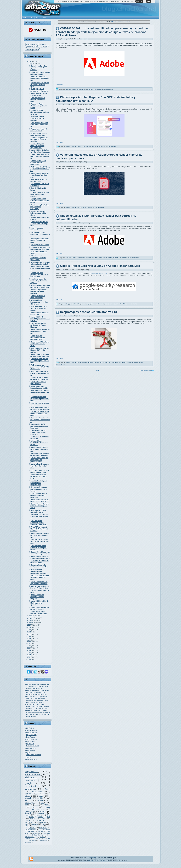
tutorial (28, 796)
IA (84, 146)
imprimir (91, 362)
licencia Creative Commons (97, 860)
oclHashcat (28, 842)
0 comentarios (109, 89)
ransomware (38, 792)
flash (44, 824)
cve (42, 794)
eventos (35, 824)
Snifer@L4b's (31, 748)
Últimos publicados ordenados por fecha (36, 49)
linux (41, 796)
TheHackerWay (32, 739)
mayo (31, 64)
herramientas (30, 811)
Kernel (40, 817)
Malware (31, 777)
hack (49, 817)
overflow (98, 304)
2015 (29, 648)
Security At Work (32, 730)
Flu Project (30, 728)
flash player (103, 258)
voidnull (29, 757)
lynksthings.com (32, 759)
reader (82, 208)
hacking (28, 800)
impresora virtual (82, 362)
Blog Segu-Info (31, 735)
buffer (83, 304)
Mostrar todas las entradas (121, 22)
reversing (28, 839)
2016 (29, 646)
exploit (41, 800)
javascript (41, 820)
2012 (29, 655)
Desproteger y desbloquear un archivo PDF (89, 312)
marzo (32, 618)
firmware (38, 815)
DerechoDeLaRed (32, 746)
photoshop (103, 146)
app (35, 807)
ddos (37, 805)
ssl (49, 826)
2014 (29, 650)
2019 (29, 639)
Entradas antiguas (146, 370)
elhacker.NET (93, 857)
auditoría (36, 833)
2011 (29, 657)
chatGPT (80, 146)
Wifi (27, 805)
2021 (29, 634)
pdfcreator (123, 362)
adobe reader (81, 258)
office (48, 815)
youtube (43, 811)
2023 (29, 630)
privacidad (32, 786)
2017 (29, 643)
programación (39, 809)
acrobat (68, 89)
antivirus (33, 819)
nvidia (41, 798)
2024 (29, 627)
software (47, 789)
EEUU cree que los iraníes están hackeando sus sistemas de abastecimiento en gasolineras (37, 692)
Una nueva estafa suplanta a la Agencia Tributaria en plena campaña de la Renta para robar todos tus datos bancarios (37, 699)
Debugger (32, 831)
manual (28, 798)
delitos (43, 837)
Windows (30, 789)
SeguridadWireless (31, 830)
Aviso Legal (102, 859)
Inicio (97, 370)
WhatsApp (29, 803)
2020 (29, 637)
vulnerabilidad (33, 774)
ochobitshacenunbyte (34, 755)
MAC (27, 826)
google (30, 783)
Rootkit (41, 831)
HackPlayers (31, 737)
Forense (32, 828)
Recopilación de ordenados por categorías (37, 45)
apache (28, 820)
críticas (89, 258)
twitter (48, 805)
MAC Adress (32, 840)
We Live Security (32, 733)
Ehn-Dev (47, 839)
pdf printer (115, 362)
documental (47, 830)
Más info (139, 1)
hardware (31, 780)
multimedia (42, 822)
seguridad (31, 771)
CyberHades (31, 742)
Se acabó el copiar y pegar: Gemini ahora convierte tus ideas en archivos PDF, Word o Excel (38, 706)
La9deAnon (30, 744)
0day (68, 304)
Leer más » (59, 85)
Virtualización (29, 837)
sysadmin (42, 813)
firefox (27, 815)
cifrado (47, 807)
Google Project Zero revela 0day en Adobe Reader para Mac (100, 266)
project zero (109, 304)
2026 (29, 61)
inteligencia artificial (92, 146)
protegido (130, 362)
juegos (43, 819)
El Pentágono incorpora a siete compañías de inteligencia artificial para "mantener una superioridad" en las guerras (38, 713)
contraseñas (29, 822)
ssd (43, 803)
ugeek (28, 753)
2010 (29, 659)
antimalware (44, 840)
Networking (29, 813)
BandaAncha (31, 750)
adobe (31, 817)
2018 (29, 641)
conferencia (43, 828)
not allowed (104, 362)
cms (26, 824)
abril (31, 616)
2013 (29, 653)
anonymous (39, 826)
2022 (29, 632)
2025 (29, 625)
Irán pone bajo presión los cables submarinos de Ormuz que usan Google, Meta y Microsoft (38, 686)
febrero (32, 620)
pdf (85, 89)
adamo (38, 839)
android (28, 794)
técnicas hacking (38, 835)
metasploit (47, 833)
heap (93, 304)
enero (31, 623)
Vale (149, 1)
